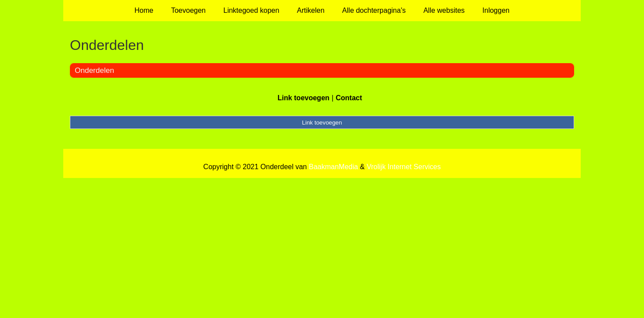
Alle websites (444, 10)
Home (144, 10)
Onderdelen (94, 70)
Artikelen (310, 10)
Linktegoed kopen (251, 10)
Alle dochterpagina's (374, 10)
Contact (349, 98)
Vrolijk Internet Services (404, 167)
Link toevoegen (303, 98)
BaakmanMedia (333, 167)
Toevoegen (188, 10)
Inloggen (496, 10)
